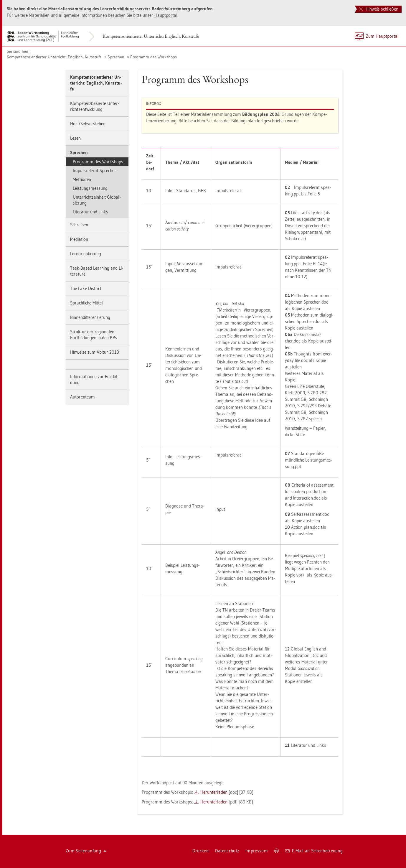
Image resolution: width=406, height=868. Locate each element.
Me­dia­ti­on (79, 239)
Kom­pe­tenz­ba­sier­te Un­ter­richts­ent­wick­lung (95, 106)
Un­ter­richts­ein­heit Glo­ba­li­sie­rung (97, 200)
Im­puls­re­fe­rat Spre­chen (95, 171)
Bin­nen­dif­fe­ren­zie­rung (90, 317)
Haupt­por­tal (166, 15)
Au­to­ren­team (82, 397)
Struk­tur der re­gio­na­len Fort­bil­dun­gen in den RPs (94, 335)
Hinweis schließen (379, 9)
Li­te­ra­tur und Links (90, 212)
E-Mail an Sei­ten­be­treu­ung (314, 851)
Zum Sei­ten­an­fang (86, 851)
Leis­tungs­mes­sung (90, 188)
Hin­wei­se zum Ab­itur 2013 (95, 352)
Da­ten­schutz (227, 851)
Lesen (75, 138)
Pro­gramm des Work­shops (154, 57)
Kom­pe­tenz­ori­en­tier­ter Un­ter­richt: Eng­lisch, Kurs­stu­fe (151, 36)
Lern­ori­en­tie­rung (86, 254)
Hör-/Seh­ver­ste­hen (88, 124)
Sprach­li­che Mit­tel (86, 303)
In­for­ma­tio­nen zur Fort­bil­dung (94, 379)
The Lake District (86, 288)
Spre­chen (116, 57)
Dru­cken (200, 851)
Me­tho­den (82, 179)
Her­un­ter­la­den (214, 792)
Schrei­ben (79, 225)
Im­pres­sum (257, 851)
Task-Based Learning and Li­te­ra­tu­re (96, 271)
